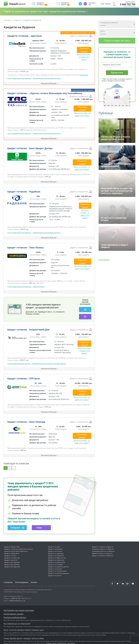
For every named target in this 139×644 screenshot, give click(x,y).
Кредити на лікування (56, 556)
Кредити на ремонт (55, 569)
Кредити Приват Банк (12, 547)
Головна (7, 20)
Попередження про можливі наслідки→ (47, 78)
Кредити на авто (10, 556)
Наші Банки (104, 260)
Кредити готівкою (42, 4)
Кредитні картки (65, 4)
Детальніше (84, 75)
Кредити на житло (11, 560)
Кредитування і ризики (14, 614)
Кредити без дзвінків (12, 564)
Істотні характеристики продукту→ (20, 78)
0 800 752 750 (128, 4)
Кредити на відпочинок (57, 562)
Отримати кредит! (84, 50)
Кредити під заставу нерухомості (16, 551)
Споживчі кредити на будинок (103, 549)
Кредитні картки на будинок (102, 553)
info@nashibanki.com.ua (17, 601)
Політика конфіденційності (15, 617)
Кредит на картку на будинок (103, 556)
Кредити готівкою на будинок (103, 547)
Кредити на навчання (56, 560)
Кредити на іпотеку (55, 551)
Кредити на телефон (56, 564)
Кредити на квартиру (12, 558)
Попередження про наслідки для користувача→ (49, 364)
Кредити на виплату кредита (59, 573)
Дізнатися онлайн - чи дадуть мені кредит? (84, 57)
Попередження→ (39, 287)
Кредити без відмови (12, 562)
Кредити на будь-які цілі (57, 558)
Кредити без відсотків (12, 567)
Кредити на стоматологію (57, 571)
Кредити (17, 20)
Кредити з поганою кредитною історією (19, 549)
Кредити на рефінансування (58, 567)
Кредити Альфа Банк (12, 553)
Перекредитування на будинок (103, 551)
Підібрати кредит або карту (117, 41)
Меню (108, 4)
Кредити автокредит (56, 549)
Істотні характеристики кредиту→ (20, 364)
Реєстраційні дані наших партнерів (19, 610)
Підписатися (117, 73)
